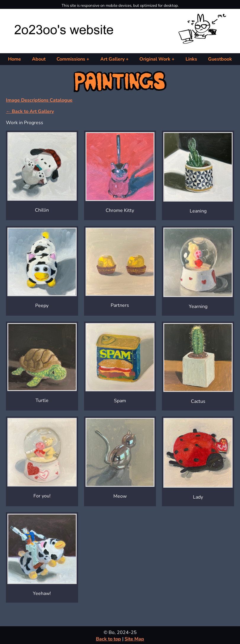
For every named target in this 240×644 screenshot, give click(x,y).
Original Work (155, 59)
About (39, 59)
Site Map (134, 639)
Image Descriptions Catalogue (39, 100)
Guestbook (220, 59)
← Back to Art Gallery (30, 111)
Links (191, 59)
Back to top (108, 639)
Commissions (71, 59)
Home (15, 59)
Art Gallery (112, 59)
